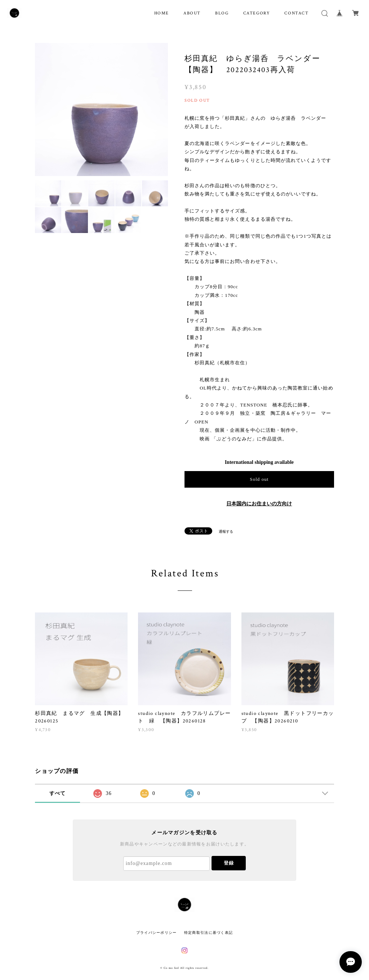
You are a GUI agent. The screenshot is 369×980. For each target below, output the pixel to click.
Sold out (259, 479)
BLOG (222, 13)
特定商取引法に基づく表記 (208, 933)
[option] (101, 109)
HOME (162, 13)
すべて (58, 793)
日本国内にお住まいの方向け (259, 504)
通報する (226, 531)
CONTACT (296, 13)
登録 (229, 863)
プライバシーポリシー (157, 933)
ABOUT (192, 13)
